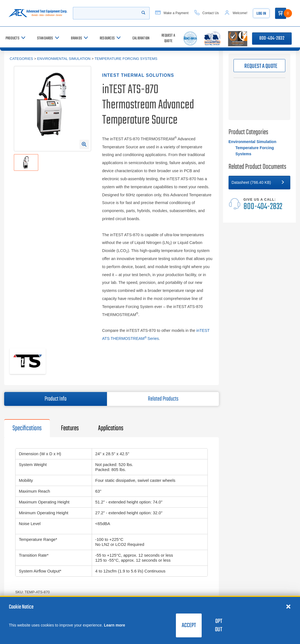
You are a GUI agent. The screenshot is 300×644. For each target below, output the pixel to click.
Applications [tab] (111, 428)
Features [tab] (70, 428)
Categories (21, 59)
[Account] (236, 13)
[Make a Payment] (172, 13)
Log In (261, 14)
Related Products (163, 399)
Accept (189, 625)
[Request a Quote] (168, 38)
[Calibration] (141, 38)
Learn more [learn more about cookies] (114, 625)
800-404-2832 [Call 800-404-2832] (272, 38)
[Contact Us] (207, 13)
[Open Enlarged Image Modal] (84, 144)
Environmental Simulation (64, 59)
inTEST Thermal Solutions (138, 75)
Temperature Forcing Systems (126, 59)
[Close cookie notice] (288, 606)
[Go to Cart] (281, 13)
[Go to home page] (38, 13)
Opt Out (219, 625)
